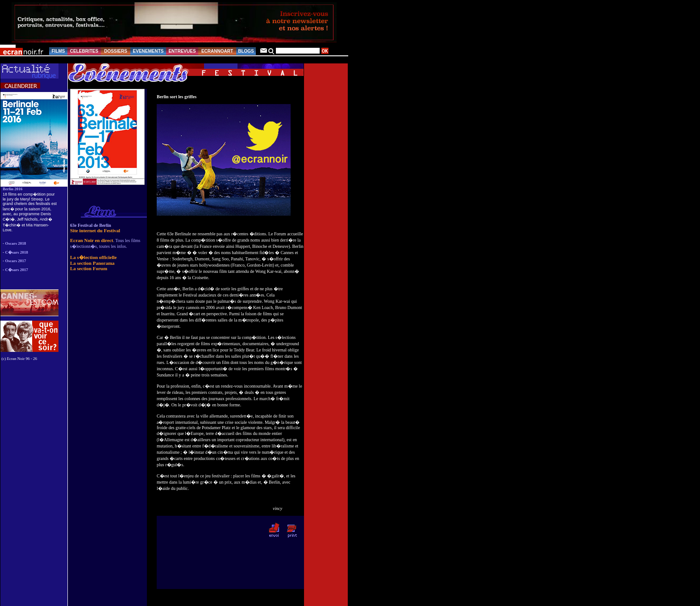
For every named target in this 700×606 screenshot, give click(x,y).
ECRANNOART (217, 51)
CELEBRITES (84, 51)
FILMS (58, 51)
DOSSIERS (116, 51)
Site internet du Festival (95, 230)
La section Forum (89, 268)
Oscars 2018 (16, 243)
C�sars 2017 (17, 270)
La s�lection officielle (93, 257)
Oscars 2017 (16, 261)
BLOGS (246, 51)
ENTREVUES (182, 51)
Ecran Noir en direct (92, 240)
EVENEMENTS (148, 51)
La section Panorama (92, 263)
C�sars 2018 (17, 252)
